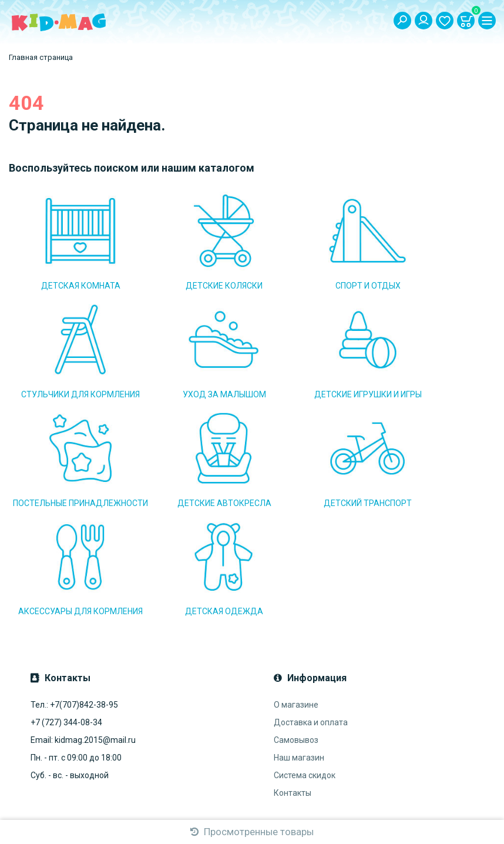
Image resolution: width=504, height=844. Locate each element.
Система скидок (305, 657)
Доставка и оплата (311, 604)
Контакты (293, 674)
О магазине (296, 586)
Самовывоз (296, 621)
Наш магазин (299, 639)
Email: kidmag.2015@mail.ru (83, 621)
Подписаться (177, 740)
